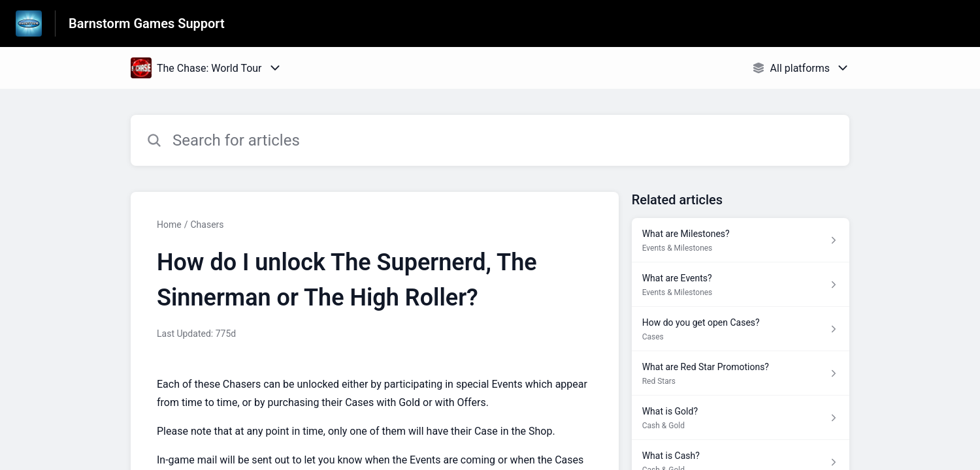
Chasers (207, 225)
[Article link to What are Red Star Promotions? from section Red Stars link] (741, 373)
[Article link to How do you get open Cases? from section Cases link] (741, 329)
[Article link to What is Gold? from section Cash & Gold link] (741, 418)
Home (169, 225)
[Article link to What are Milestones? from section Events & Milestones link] (741, 240)
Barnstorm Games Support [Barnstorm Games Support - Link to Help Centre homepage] (147, 23)
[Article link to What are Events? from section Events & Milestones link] (741, 285)
